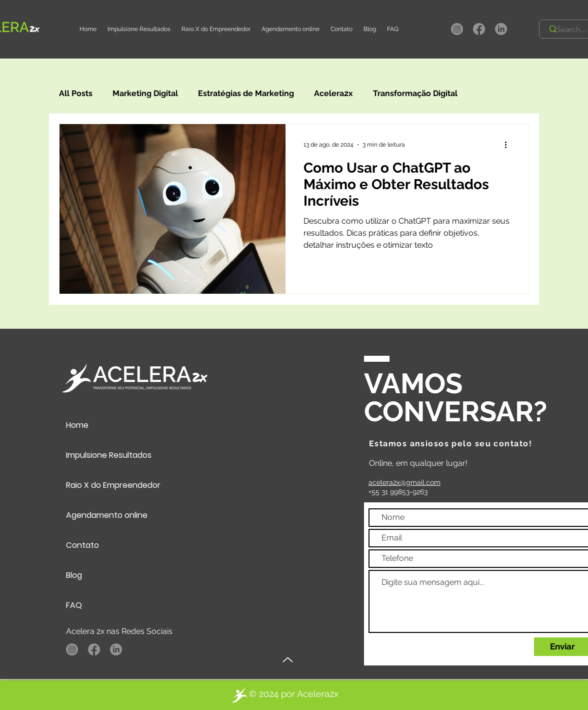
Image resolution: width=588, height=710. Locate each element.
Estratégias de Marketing (246, 93)
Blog (74, 575)
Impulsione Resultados (109, 455)
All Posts (76, 93)
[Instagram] (457, 29)
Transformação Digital (415, 93)
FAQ (74, 605)
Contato (82, 545)
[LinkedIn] (501, 29)
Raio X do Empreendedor (113, 485)
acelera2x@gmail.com (404, 482)
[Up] (288, 660)
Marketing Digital (145, 93)
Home (77, 425)
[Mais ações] (509, 145)
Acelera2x (333, 93)
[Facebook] (479, 29)
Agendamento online (107, 515)
